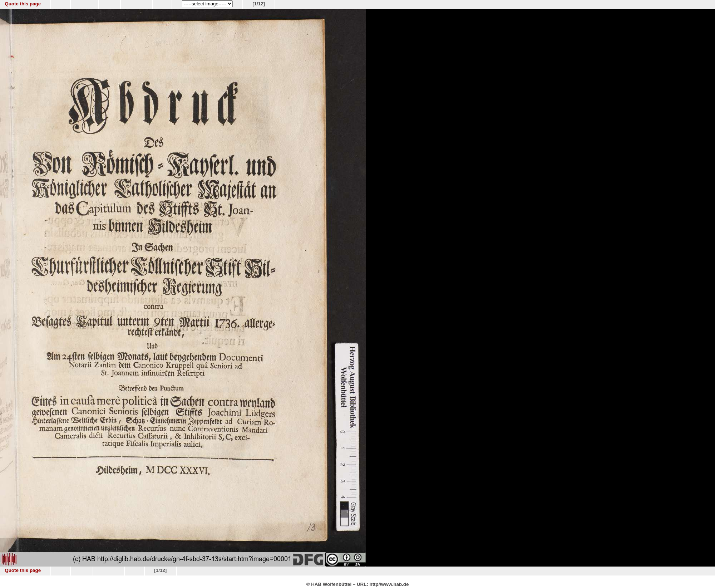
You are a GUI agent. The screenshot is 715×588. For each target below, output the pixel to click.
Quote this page (23, 4)
